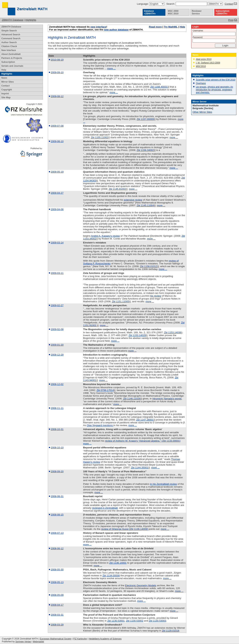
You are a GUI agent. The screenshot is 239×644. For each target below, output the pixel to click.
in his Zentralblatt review (164, 484)
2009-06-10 (57, 141)
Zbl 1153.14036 (173, 332)
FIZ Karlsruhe (80, 639)
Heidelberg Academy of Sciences (105, 639)
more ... (111, 68)
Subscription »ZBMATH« (222, 12)
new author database (116, 30)
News (4, 78)
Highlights (31, 20)
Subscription (8, 62)
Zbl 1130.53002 (135, 621)
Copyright (7, 90)
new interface (98, 27)
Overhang (201, 83)
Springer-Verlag (23, 642)
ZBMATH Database (13, 20)
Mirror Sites (8, 82)
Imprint (5, 94)
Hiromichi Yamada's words (167, 399)
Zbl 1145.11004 (145, 205)
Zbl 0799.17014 (105, 390)
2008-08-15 (57, 515)
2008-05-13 (57, 582)
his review (156, 296)
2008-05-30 (57, 570)
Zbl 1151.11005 (121, 301)
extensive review (133, 200)
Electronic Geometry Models (141, 585)
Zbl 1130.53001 (116, 621)
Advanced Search (11, 35)
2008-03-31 (57, 615)
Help (4, 70)
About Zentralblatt (11, 54)
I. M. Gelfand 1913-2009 (208, 63)
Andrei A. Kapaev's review (105, 236)
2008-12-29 (57, 355)
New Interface (9, 50)
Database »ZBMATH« (150, 12)
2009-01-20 (57, 345)
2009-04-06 (57, 209)
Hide (182, 27)
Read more (155, 27)
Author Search (9, 42)
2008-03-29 (57, 625)
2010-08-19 (57, 60)
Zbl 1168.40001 (159, 87)
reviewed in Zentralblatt (105, 508)
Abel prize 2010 (204, 59)
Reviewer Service (197, 12)
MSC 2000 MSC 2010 (173, 12)
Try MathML (171, 27)
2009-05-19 (57, 172)
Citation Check (9, 46)
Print (231, 20)
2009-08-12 (57, 96)
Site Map (6, 98)
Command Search (11, 38)
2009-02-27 (57, 305)
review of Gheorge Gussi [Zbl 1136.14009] (124, 529)
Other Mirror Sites (202, 112)
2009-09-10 (57, 72)
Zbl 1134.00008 (111, 576)
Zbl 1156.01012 (149, 266)
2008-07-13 (57, 533)
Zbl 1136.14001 (118, 563)
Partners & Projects (12, 58)
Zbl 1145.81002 (117, 189)
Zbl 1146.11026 (132, 399)
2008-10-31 (57, 429)
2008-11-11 (57, 408)
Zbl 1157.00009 (145, 119)
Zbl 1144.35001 (140, 468)
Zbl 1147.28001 (145, 420)
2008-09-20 (57, 471)
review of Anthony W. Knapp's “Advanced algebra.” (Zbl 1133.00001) (143, 441)
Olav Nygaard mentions (100, 425)
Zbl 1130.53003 (157, 621)
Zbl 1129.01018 (171, 631)
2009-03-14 (57, 243)
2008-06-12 (57, 548)
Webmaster (38, 642)
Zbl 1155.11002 (100, 137)
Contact (229, 4)
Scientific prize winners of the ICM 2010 (216, 80)
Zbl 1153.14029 (137, 335)
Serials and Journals (12, 66)
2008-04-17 (57, 605)
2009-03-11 (57, 273)
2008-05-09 (57, 595)
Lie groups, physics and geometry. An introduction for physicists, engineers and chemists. (214, 90)
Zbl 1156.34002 (145, 150)
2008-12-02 (57, 384)
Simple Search (9, 31)
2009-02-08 (57, 329)
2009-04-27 (57, 193)
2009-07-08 (57, 126)
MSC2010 (201, 66)
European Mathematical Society (56, 639)
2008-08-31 (57, 496)
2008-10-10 (57, 448)
